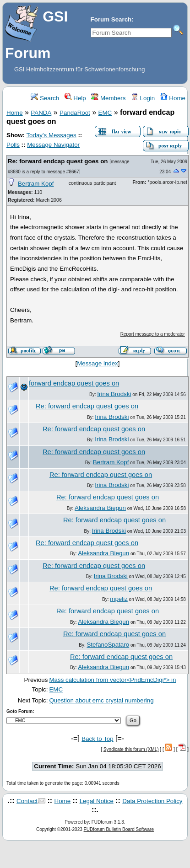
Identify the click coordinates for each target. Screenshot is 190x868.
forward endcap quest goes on (74, 383)
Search (45, 98)
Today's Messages (51, 135)
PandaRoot (75, 113)
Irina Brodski (114, 394)
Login (143, 98)
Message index (98, 363)
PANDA (41, 113)
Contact (27, 801)
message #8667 (63, 172)
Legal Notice (97, 801)
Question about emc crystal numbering (101, 700)
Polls (13, 145)
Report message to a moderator (153, 334)
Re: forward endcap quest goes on (58, 161)
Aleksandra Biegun (100, 508)
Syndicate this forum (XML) (131, 749)
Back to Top (97, 739)
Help (75, 98)
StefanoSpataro (108, 645)
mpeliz (119, 599)
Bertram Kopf (36, 184)
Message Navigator (53, 145)
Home (173, 98)
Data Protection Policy (152, 801)
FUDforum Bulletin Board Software (119, 829)
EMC (105, 113)
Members (108, 98)
